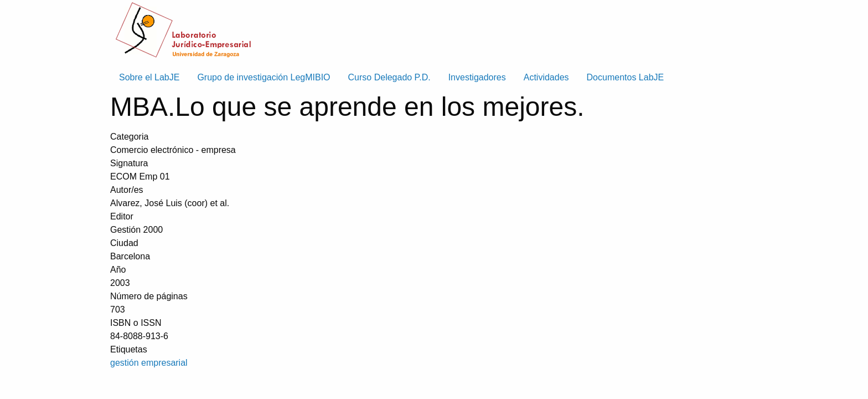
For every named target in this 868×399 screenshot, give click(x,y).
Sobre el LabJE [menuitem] (149, 77)
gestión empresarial (149, 363)
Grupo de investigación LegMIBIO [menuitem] (263, 77)
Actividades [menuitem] (546, 77)
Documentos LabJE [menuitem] (626, 77)
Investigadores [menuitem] (477, 77)
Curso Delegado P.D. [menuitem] (389, 77)
